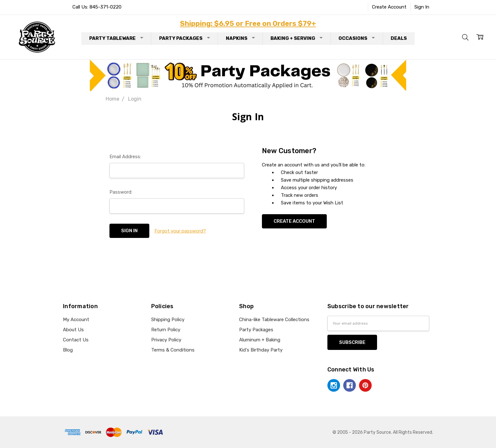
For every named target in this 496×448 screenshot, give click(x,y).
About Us (73, 330)
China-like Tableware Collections (274, 320)
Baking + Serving (297, 38)
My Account (76, 320)
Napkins (240, 38)
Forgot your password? (180, 231)
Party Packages (185, 38)
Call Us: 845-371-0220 (97, 7)
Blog (68, 350)
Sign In (422, 7)
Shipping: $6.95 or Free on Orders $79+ (248, 24)
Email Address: (125, 157)
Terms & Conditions (173, 350)
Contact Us (76, 340)
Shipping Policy (168, 320)
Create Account (389, 7)
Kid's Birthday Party (261, 350)
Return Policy (166, 330)
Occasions (357, 38)
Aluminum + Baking (260, 340)
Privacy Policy (166, 340)
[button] (248, 75)
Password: (121, 192)
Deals (399, 38)
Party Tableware (116, 38)
